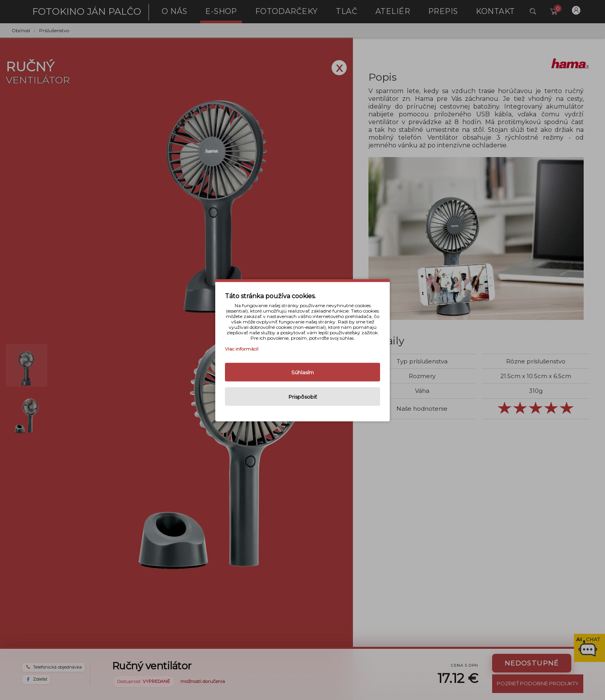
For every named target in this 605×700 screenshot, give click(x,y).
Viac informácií (242, 348)
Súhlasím (302, 372)
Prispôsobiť (303, 396)
